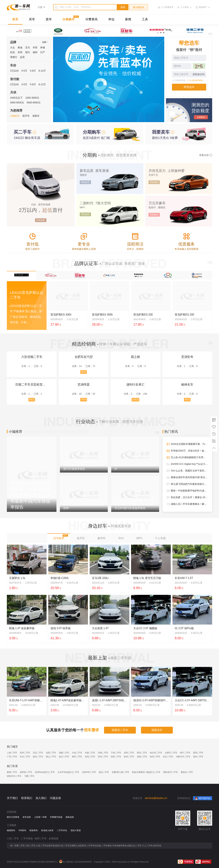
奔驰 (43, 47)
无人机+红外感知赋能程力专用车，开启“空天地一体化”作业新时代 (189, 457)
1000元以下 (16, 98)
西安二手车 (116, 757)
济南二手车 (103, 753)
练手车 (26, 116)
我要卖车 (157, 730)
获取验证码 (199, 74)
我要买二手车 (120, 730)
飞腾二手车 (29, 776)
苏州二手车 (103, 757)
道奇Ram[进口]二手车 (45, 772)
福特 (35, 52)
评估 (111, 19)
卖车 (49, 19)
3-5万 (24, 71)
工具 (145, 19)
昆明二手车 (198, 753)
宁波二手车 (116, 753)
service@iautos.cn (156, 798)
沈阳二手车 (51, 753)
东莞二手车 (90, 757)
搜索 (123, 7)
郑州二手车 (25, 753)
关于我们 (12, 798)
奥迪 (20, 47)
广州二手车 (12, 757)
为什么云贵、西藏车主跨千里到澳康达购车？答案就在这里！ (189, 471)
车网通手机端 (56, 817)
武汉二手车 (168, 757)
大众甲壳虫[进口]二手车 (68, 772)
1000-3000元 (32, 98)
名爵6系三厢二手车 (121, 772)
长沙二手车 (25, 757)
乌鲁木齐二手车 (183, 757)
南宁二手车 (185, 753)
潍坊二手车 (77, 757)
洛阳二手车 (142, 757)
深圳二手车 (129, 753)
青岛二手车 (142, 753)
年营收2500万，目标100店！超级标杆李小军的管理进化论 (189, 451)
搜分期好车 (139, 7)
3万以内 (14, 71)
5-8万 (33, 71)
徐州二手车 (155, 757)
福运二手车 (104, 772)
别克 (12, 52)
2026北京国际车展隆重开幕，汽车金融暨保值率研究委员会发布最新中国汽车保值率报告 (189, 444)
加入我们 (41, 798)
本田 (20, 52)
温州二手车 (198, 757)
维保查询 (34, 830)
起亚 (22, 57)
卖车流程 (27, 817)
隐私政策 (70, 817)
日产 (43, 52)
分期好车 (15, 116)
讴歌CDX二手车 (14, 776)
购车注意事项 (13, 817)
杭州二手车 (129, 757)
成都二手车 (64, 753)
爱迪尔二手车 (187, 772)
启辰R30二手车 (89, 772)
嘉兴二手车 (38, 757)
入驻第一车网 (40, 817)
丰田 (35, 47)
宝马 (28, 47)
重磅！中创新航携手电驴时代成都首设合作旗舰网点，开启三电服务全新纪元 (189, 491)
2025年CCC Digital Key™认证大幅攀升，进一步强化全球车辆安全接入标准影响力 (189, 464)
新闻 (128, 19)
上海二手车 (12, 753)
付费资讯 (92, 19)
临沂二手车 (64, 757)
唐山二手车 (51, 757)
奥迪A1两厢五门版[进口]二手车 (146, 772)
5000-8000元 (34, 102)
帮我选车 (189, 87)
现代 (28, 52)
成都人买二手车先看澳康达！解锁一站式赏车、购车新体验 (189, 504)
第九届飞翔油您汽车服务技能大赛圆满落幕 (189, 484)
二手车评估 (62, 830)
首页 (15, 19)
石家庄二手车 (171, 753)
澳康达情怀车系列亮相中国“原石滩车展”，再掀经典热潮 (189, 477)
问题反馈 (55, 798)
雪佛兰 (14, 57)
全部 (45, 42)
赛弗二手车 (12, 772)
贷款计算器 (76, 830)
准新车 (36, 116)
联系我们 (27, 798)
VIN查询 (22, 830)
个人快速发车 (167, 7)
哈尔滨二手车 (156, 753)
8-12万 (42, 71)
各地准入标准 (47, 830)
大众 (12, 47)
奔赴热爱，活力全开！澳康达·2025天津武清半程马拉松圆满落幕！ (189, 497)
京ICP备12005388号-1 (47, 862)
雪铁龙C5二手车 (170, 772)
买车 (32, 19)
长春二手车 (90, 753)
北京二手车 (38, 753)
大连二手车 (77, 753)
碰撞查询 (11, 830)
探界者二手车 (26, 772)
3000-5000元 (17, 102)
